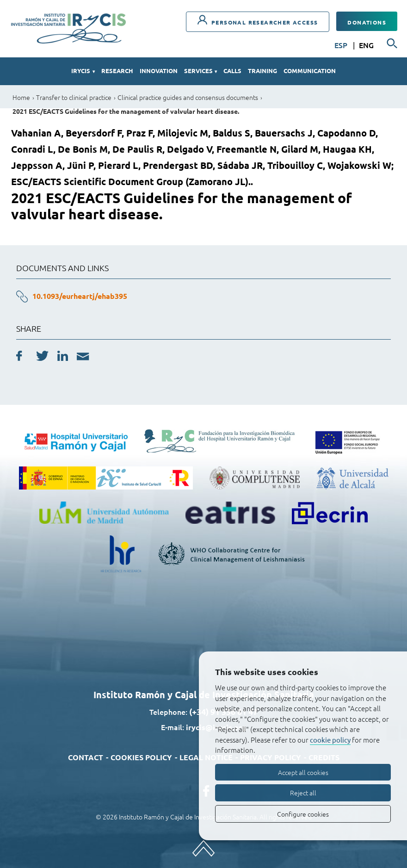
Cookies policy (141, 757)
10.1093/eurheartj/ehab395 (80, 296)
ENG (366, 45)
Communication (310, 71)
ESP (342, 45)
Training (262, 71)
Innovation (159, 71)
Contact (86, 757)
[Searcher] (392, 43)
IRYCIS (83, 71)
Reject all (303, 793)
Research (117, 71)
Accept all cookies (303, 772)
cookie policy (330, 740)
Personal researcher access (258, 20)
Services (200, 71)
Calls (232, 71)
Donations (367, 22)
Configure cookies (303, 814)
